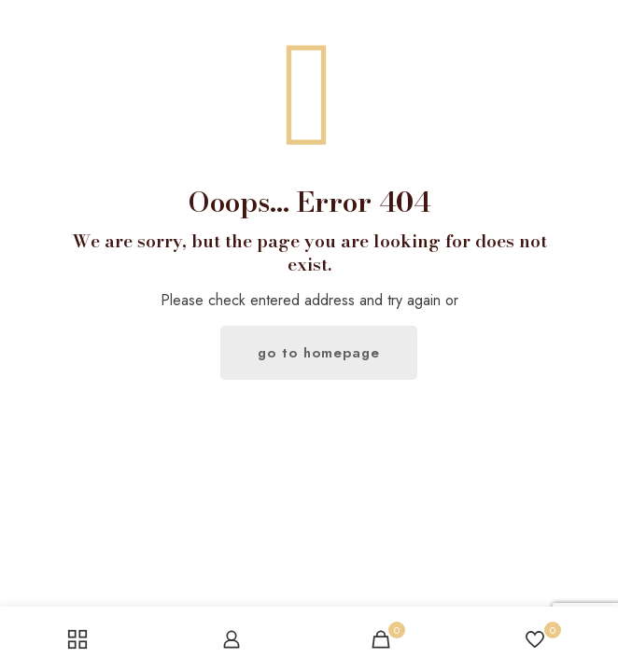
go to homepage (319, 353)
